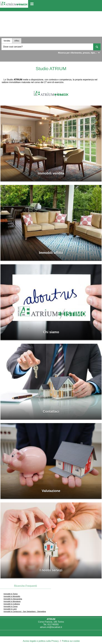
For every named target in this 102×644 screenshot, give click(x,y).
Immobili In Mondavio (12, 601)
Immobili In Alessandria (13, 599)
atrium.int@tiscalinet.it (51, 627)
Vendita (7, 41)
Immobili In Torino (11, 594)
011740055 (53, 624)
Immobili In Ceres (11, 606)
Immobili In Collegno (12, 604)
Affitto (17, 41)
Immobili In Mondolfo (12, 596)
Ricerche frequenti (25, 586)
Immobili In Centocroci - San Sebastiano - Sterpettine (25, 611)
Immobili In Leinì (10, 609)
